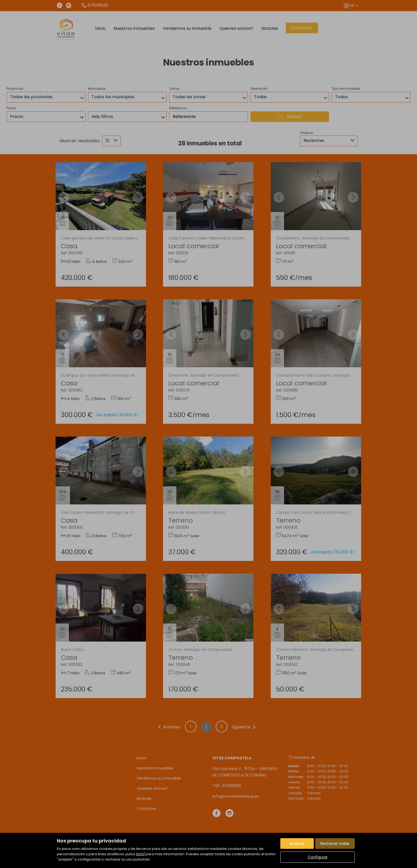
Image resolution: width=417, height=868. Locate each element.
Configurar (318, 857)
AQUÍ (140, 854)
